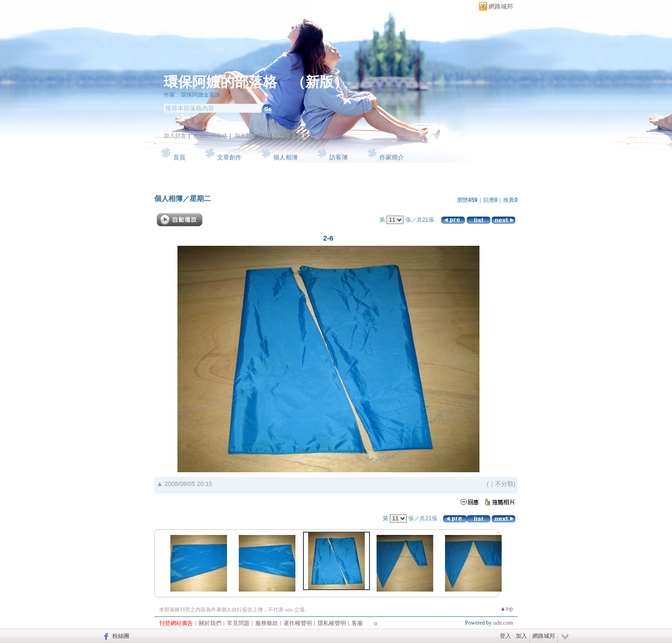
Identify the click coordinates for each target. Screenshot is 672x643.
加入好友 (175, 136)
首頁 (179, 157)
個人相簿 (286, 157)
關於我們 (210, 623)
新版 (319, 82)
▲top (507, 609)
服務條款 (267, 623)
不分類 (504, 484)
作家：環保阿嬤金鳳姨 (192, 95)
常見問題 (238, 623)
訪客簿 (339, 157)
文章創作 (229, 157)
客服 (357, 623)
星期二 (200, 198)
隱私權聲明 (332, 623)
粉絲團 (121, 636)
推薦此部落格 (210, 136)
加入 (521, 636)
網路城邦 (501, 6)
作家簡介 (392, 157)
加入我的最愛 (252, 136)
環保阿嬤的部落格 (220, 82)
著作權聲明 (298, 623)
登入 (505, 636)
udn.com (503, 623)
